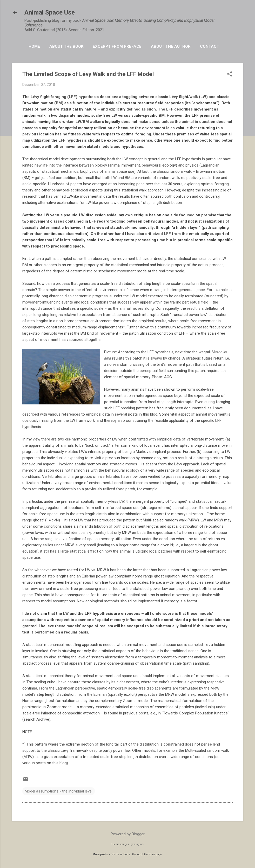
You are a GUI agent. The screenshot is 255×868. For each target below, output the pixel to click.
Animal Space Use (50, 12)
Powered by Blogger (128, 834)
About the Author (171, 46)
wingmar (139, 844)
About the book (66, 46)
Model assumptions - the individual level (59, 791)
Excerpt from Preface (117, 46)
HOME (34, 46)
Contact (210, 46)
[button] (230, 74)
